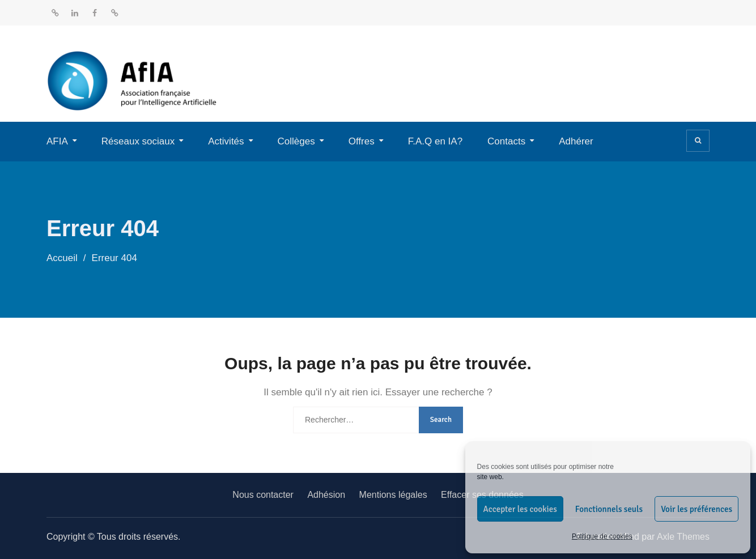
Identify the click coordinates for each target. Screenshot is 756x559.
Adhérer (576, 141)
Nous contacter (263, 495)
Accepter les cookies (520, 509)
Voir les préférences (696, 509)
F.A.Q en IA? (435, 141)
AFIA (57, 141)
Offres (362, 141)
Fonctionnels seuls (609, 509)
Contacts (506, 141)
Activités (226, 141)
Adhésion (326, 495)
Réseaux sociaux (138, 141)
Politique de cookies (602, 536)
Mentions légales (393, 495)
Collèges (296, 141)
